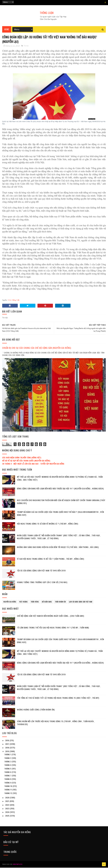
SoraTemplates (18, 865)
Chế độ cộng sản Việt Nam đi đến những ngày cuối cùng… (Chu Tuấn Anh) (51, 616)
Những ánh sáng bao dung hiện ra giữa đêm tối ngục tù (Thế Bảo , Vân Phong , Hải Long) (58, 548)
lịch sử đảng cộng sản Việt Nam (81, 602)
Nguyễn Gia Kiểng (10, 602)
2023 (8, 809)
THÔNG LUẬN (47, 13)
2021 (7, 802)
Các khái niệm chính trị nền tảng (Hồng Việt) (22, 458)
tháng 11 (8, 790)
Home (7, 30)
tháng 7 (8, 776)
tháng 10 (8, 787)
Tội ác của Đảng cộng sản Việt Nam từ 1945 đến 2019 (41, 571)
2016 (7, 741)
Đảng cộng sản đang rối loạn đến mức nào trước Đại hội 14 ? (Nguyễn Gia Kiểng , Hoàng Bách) (60, 489)
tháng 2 (8, 759)
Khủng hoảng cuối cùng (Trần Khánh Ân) (36, 710)
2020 (8, 798)
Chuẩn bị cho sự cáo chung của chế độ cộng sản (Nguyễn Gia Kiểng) (37, 348)
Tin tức (26, 46)
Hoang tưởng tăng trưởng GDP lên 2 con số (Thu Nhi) (42, 583)
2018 (7, 748)
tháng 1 (8, 755)
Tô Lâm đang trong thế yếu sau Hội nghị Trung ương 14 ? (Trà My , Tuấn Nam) (53, 628)
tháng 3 (8, 762)
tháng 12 (8, 794)
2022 (8, 805)
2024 (8, 813)
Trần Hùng (35, 602)
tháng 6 (8, 773)
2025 (8, 816)
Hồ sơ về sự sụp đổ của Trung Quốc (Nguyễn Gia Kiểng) (26, 461)
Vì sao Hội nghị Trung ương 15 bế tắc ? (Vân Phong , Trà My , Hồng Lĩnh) (51, 559)
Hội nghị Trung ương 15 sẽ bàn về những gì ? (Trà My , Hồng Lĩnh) (48, 524)
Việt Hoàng (23, 602)
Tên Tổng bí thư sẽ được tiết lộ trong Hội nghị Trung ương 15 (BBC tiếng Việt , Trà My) (58, 698)
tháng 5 (8, 769)
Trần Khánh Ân (60, 602)
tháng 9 (8, 783)
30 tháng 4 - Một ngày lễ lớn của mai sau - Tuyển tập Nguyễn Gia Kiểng (33, 464)
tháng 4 (8, 765)
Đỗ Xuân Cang (47, 602)
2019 (7, 752)
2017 (7, 744)
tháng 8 (8, 779)
